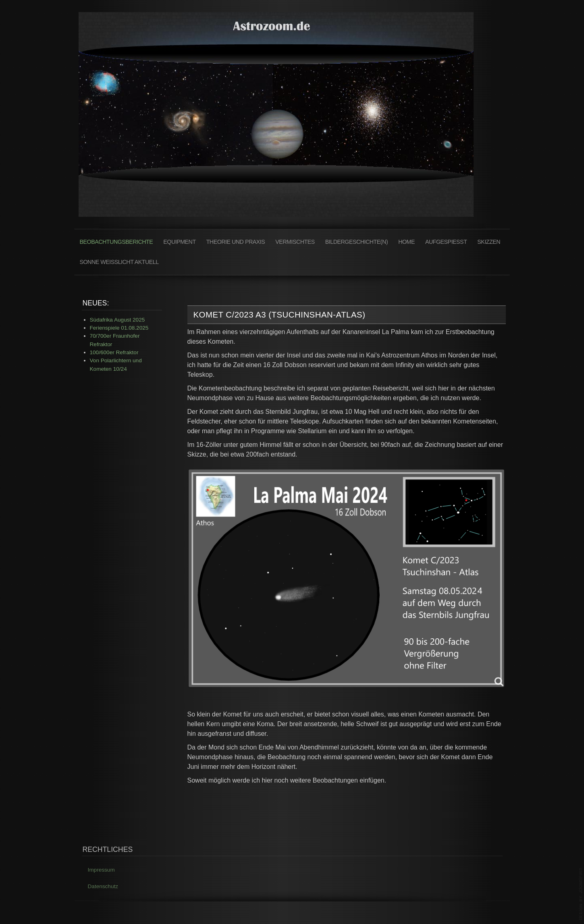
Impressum (101, 871)
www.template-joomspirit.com (581, 894)
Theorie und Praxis (236, 242)
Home (406, 242)
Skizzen (489, 242)
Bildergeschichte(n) (356, 242)
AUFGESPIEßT (446, 242)
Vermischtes (295, 242)
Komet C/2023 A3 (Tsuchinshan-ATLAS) (280, 315)
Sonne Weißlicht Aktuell (119, 262)
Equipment (179, 242)
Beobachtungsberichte (116, 242)
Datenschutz (103, 887)
